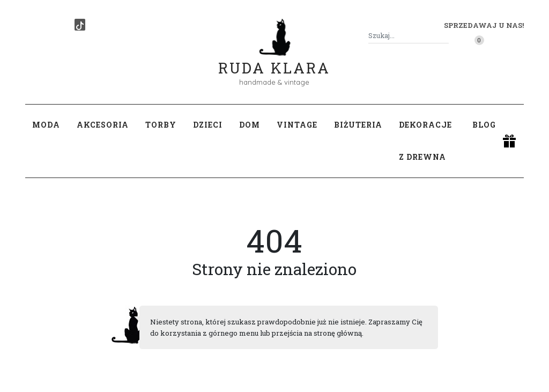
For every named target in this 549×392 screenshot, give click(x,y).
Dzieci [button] (208, 125)
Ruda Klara (274, 59)
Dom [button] (250, 125)
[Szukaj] (444, 36)
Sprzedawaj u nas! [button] (484, 25)
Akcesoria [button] (103, 125)
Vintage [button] (297, 125)
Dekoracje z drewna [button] (425, 141)
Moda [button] (46, 125)
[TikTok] (80, 25)
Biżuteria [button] (358, 125)
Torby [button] (161, 125)
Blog (484, 125)
